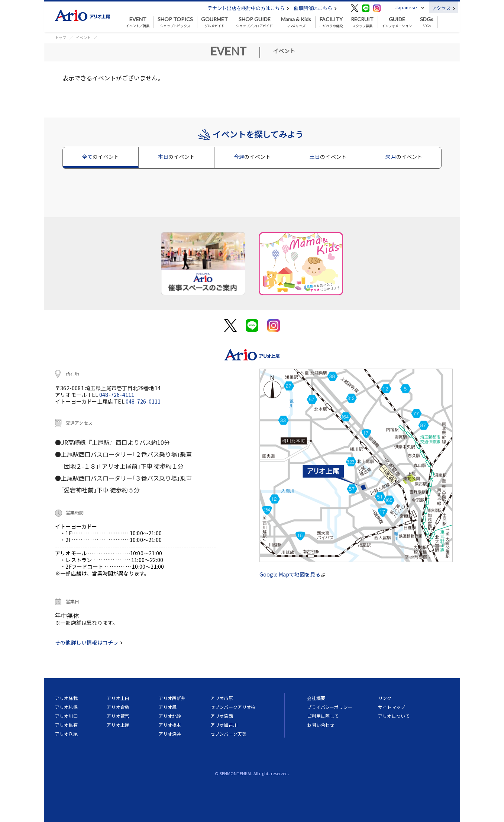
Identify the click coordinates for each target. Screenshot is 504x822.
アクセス (444, 8)
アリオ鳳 (168, 707)
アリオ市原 (222, 698)
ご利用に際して (323, 716)
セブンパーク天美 (228, 734)
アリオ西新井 (172, 698)
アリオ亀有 (66, 725)
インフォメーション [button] (397, 22)
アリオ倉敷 (118, 707)
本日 (176, 157)
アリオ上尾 (118, 725)
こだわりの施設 (331, 22)
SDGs (427, 22)
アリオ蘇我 (66, 698)
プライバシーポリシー (330, 707)
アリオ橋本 (170, 725)
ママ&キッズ (296, 22)
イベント (83, 37)
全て (101, 157)
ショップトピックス (175, 22)
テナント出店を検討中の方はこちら (248, 8)
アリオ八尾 (66, 734)
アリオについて (394, 716)
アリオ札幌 (66, 707)
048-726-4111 (117, 395)
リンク (385, 698)
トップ (61, 37)
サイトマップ (392, 707)
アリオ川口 (66, 716)
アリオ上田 (118, 698)
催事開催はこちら (315, 8)
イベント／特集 (138, 22)
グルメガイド (214, 22)
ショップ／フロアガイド (254, 22)
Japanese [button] (406, 7)
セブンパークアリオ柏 (233, 707)
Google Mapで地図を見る (292, 574)
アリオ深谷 (170, 734)
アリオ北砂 (170, 716)
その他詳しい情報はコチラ (89, 642)
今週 (252, 157)
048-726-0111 (143, 401)
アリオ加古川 (224, 725)
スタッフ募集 (362, 22)
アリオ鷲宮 (118, 716)
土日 (328, 157)
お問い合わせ (321, 725)
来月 (404, 157)
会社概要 (316, 698)
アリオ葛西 (222, 716)
